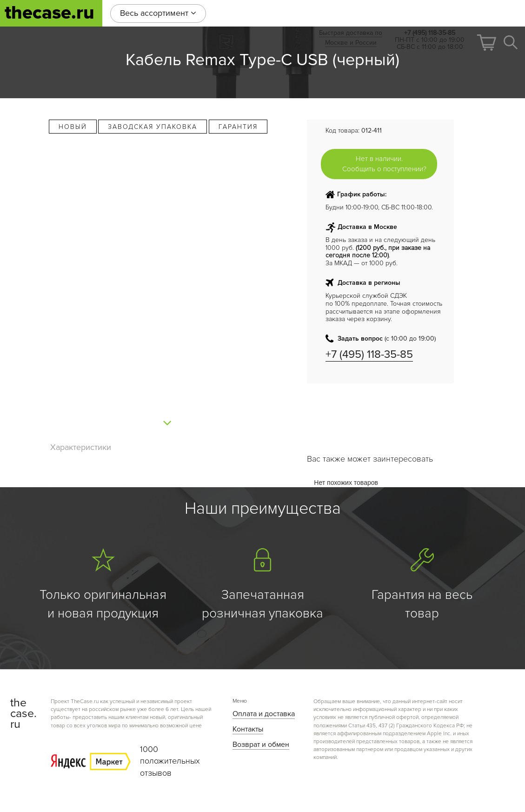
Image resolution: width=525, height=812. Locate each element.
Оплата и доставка (264, 714)
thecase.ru (50, 13)
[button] (486, 43)
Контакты (248, 729)
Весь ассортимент (158, 13)
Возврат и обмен (261, 745)
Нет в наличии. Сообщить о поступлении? (384, 164)
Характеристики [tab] (81, 447)
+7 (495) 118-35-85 (369, 354)
